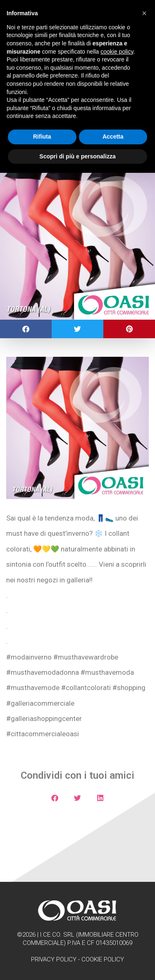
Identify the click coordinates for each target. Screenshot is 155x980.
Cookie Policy (103, 959)
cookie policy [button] (117, 52)
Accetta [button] (113, 137)
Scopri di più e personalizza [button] (77, 156)
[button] (26, 329)
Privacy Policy (54, 959)
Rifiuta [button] (42, 137)
